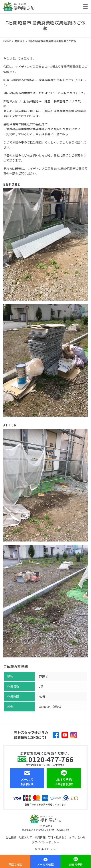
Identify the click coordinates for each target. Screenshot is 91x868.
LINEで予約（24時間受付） (64, 782)
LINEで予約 (76, 864)
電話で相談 (15, 864)
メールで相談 (45, 864)
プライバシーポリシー (45, 842)
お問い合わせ (77, 837)
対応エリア (26, 837)
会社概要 (11, 837)
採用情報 (40, 837)
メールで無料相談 (27, 782)
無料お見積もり (57, 837)
